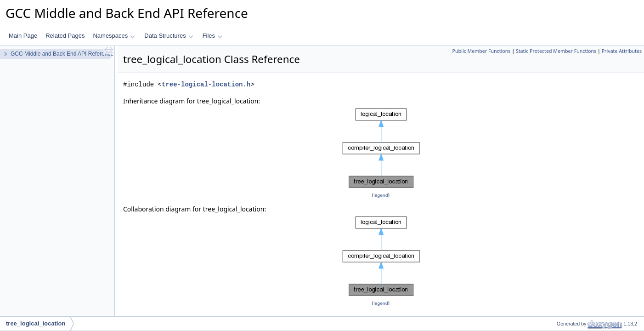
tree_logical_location (36, 323)
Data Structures (169, 36)
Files (212, 36)
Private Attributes (622, 51)
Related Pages (65, 36)
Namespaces (114, 36)
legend (381, 195)
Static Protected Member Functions (556, 51)
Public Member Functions (482, 51)
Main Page (23, 36)
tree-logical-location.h (206, 84)
